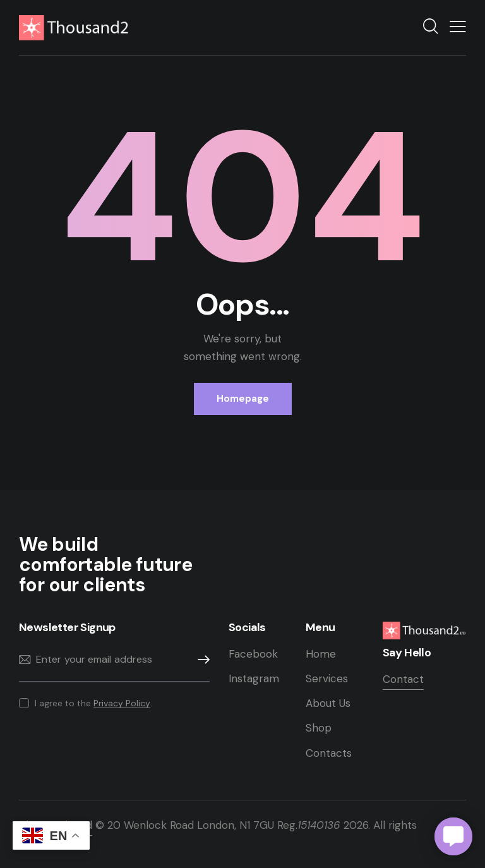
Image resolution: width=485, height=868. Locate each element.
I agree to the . (93, 703)
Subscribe (200, 660)
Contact (403, 679)
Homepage (243, 399)
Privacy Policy (122, 703)
